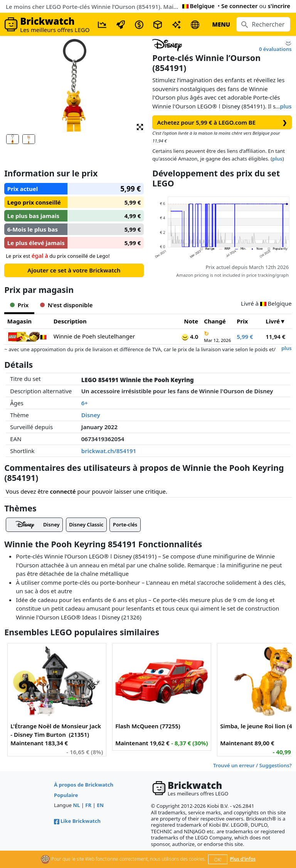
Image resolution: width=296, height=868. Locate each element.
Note (191, 321)
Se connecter (240, 6)
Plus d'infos (243, 859)
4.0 (190, 337)
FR (88, 805)
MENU (221, 24)
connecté (63, 491)
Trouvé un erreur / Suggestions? (252, 765)
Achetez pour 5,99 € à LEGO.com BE (222, 123)
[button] (140, 126)
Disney (91, 415)
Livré (273, 321)
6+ (85, 403)
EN (100, 805)
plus (286, 106)
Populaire (66, 795)
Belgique (198, 6)
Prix (242, 321)
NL (76, 805)
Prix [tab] (19, 305)
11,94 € (275, 337)
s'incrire (279, 6)
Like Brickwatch (77, 821)
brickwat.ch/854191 (109, 451)
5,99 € (245, 337)
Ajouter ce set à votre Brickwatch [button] (74, 270)
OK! (218, 860)
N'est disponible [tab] (66, 305)
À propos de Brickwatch (84, 785)
